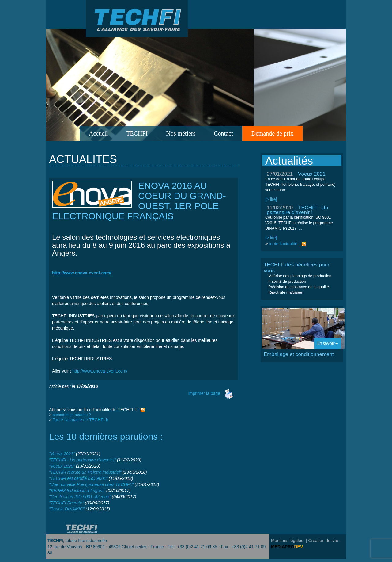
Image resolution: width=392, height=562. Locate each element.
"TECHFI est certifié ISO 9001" (78, 478)
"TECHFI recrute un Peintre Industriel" (85, 472)
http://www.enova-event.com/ (100, 371)
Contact (223, 133)
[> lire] (271, 199)
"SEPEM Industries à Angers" (77, 491)
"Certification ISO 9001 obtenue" (80, 497)
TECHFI (137, 133)
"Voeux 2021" (62, 454)
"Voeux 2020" (62, 466)
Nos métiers (181, 133)
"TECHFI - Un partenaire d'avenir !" (82, 460)
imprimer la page (211, 393)
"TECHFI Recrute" (66, 503)
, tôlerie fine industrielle (77, 541)
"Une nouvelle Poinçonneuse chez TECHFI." (91, 484)
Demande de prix (273, 133)
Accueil (98, 133)
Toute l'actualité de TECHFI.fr (81, 420)
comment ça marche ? (72, 415)
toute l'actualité (283, 244)
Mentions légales (287, 541)
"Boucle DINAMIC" (67, 509)
